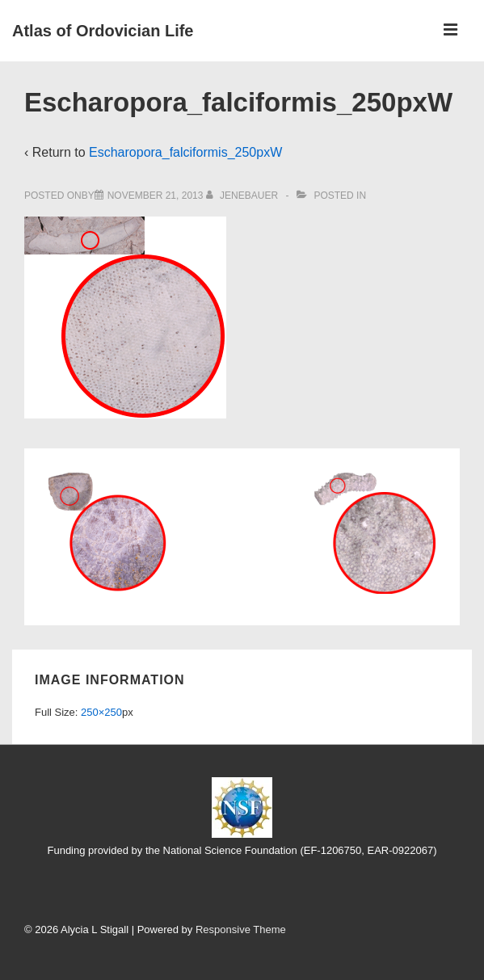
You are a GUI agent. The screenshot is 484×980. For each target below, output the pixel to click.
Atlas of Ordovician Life (103, 31)
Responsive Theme (241, 930)
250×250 (101, 712)
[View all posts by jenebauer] (244, 196)
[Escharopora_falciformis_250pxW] (156, 196)
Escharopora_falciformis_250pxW (185, 152)
